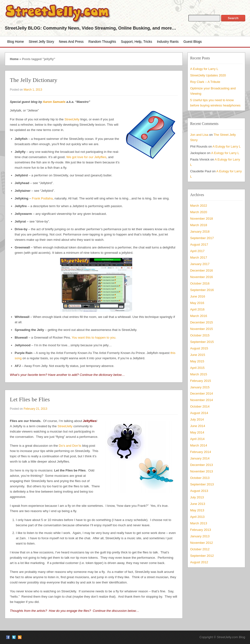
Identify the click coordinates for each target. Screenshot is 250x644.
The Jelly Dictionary (34, 80)
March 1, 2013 (33, 90)
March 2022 (199, 206)
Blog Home (16, 42)
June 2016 (198, 296)
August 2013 (199, 491)
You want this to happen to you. (94, 337)
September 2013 (202, 484)
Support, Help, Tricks (137, 42)
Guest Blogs (193, 42)
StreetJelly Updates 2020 (208, 75)
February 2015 (201, 381)
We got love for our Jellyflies (86, 157)
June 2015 (198, 355)
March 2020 (199, 212)
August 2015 (199, 348)
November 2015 (202, 329)
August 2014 (199, 413)
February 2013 (201, 530)
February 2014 (201, 452)
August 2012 (199, 562)
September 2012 (202, 556)
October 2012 (200, 549)
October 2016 (200, 283)
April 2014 (197, 439)
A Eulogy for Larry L (204, 69)
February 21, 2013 (35, 409)
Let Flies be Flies (30, 399)
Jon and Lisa (199, 135)
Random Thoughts (102, 42)
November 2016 (202, 277)
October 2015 (200, 335)
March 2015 (199, 374)
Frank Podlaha (42, 198)
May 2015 (197, 361)
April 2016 (197, 309)
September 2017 (202, 238)
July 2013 (197, 497)
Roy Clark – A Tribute (205, 82)
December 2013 (202, 465)
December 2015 (202, 322)
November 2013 (202, 471)
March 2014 (199, 445)
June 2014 (198, 426)
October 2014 (200, 406)
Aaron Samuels (54, 102)
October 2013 (200, 478)
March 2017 (199, 257)
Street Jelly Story (41, 42)
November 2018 (202, 219)
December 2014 (202, 393)
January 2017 (200, 264)
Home (14, 59)
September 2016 (202, 290)
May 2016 (197, 303)
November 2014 (202, 400)
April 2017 (197, 251)
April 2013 (197, 517)
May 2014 (197, 432)
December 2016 (202, 270)
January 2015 (200, 387)
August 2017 (199, 245)
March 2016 (199, 316)
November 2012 (202, 543)
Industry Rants (168, 42)
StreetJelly (72, 119)
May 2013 (197, 510)
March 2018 (199, 225)
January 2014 (200, 458)
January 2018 (200, 232)
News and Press (71, 42)
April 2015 (197, 368)
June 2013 (198, 504)
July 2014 (197, 419)
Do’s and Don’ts (70, 446)
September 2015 (202, 342)
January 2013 (200, 536)
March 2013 (199, 523)
